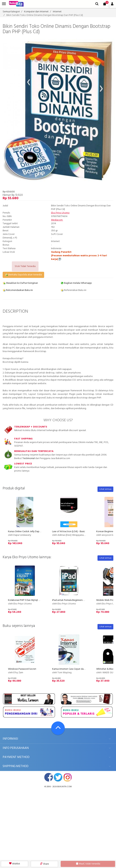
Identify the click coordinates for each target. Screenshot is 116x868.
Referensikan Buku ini (73, 290)
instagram (67, 777)
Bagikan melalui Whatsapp (76, 283)
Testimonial (29, 458)
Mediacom (57, 220)
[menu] (4, 4)
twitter (58, 777)
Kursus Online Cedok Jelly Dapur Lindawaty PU (32, 532)
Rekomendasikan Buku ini (18, 290)
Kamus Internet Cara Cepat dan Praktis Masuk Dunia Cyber (83, 669)
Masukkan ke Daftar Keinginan (20, 283)
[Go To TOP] (58, 728)
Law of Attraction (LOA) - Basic (69, 532)
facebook (49, 777)
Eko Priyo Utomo (60, 213)
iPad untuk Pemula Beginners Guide (71, 600)
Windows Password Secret (22, 669)
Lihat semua (105, 489)
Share (44, 864)
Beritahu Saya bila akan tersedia (23, 275)
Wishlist (15, 864)
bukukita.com (64, 787)
